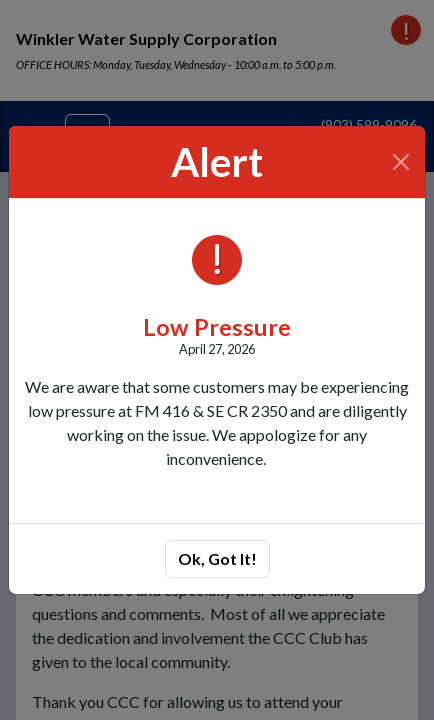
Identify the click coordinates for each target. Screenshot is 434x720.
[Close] (401, 162)
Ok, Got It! (217, 558)
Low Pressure (217, 327)
